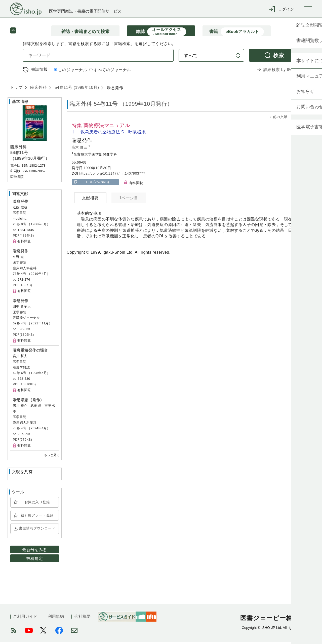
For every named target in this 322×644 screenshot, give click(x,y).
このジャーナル (70, 72)
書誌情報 (39, 72)
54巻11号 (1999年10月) (76, 90)
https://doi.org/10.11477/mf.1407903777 (112, 176)
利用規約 (56, 619)
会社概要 (83, 619)
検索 (279, 58)
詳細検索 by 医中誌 (281, 72)
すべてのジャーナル (110, 72)
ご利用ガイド (25, 619)
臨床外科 (38, 90)
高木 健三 (80, 149)
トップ (16, 90)
